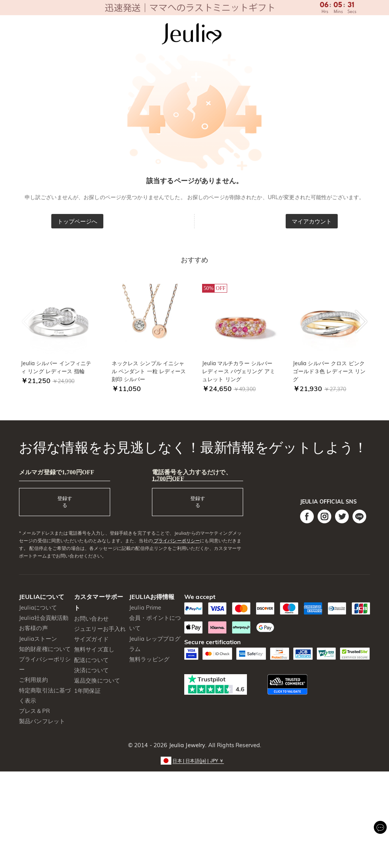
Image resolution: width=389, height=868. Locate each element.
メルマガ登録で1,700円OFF (57, 472)
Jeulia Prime (145, 607)
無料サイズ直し (94, 649)
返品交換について (97, 680)
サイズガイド (91, 639)
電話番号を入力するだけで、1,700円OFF (192, 475)
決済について (91, 670)
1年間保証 (87, 691)
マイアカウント (312, 221)
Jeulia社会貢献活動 (44, 618)
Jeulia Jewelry (186, 745)
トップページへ (77, 221)
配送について (91, 660)
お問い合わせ (91, 619)
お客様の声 (33, 628)
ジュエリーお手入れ (100, 629)
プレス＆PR (34, 711)
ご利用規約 (33, 680)
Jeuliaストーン (38, 639)
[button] (194, 760)
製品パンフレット (42, 721)
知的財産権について (45, 649)
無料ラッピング (149, 659)
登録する (65, 502)
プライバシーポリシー (176, 541)
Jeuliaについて (38, 607)
